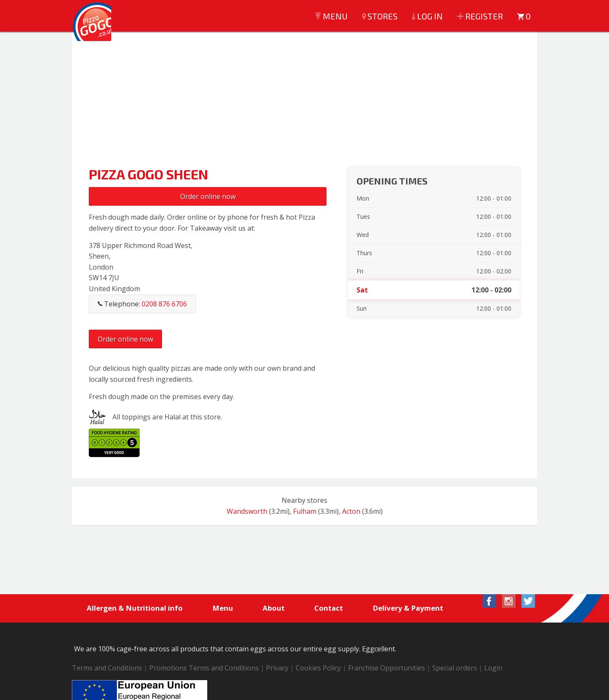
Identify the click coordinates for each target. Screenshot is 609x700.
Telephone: (142, 304)
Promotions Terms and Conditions (204, 669)
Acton (351, 511)
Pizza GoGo (97, 30)
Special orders (455, 669)
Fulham (305, 511)
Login (493, 669)
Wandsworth (247, 511)
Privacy (277, 669)
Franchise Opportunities (387, 669)
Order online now (208, 196)
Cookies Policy (318, 669)
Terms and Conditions (107, 669)
